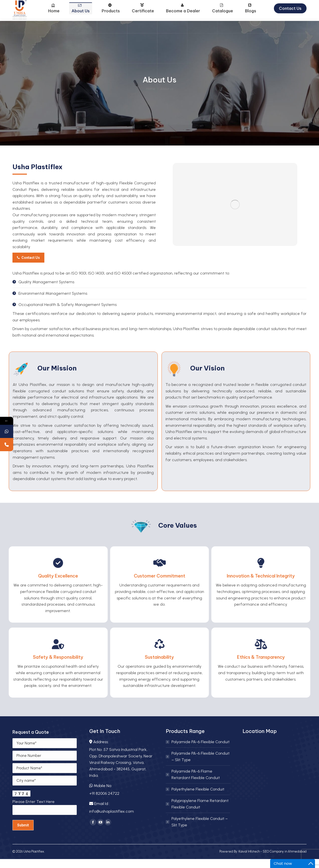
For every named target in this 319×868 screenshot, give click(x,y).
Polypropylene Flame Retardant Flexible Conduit (200, 813)
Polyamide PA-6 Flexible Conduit (200, 751)
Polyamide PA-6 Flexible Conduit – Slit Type (200, 765)
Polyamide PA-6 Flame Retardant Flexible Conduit (196, 783)
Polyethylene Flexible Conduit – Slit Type (200, 831)
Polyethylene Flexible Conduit (198, 798)
